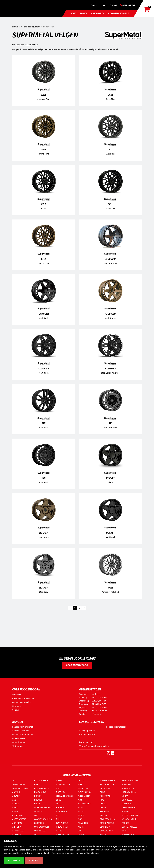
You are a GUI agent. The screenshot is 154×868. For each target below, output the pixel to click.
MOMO (81, 808)
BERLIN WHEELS (41, 788)
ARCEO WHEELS (19, 819)
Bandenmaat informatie (23, 727)
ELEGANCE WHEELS (65, 796)
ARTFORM (17, 827)
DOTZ (58, 788)
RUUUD (103, 815)
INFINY (59, 831)
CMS (36, 815)
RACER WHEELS (107, 784)
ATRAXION (17, 835)
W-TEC (125, 831)
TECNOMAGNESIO (130, 781)
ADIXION (16, 792)
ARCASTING (17, 815)
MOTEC (81, 815)
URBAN (125, 796)
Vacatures (17, 694)
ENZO (59, 804)
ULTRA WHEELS (129, 792)
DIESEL (59, 781)
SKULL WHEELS (107, 831)
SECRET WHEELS (107, 819)
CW (36, 835)
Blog (105, 5)
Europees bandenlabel (23, 735)
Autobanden (98, 13)
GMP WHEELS (62, 823)
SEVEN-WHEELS (107, 823)
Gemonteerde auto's (119, 13)
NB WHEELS (83, 823)
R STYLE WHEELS (108, 781)
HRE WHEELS (62, 827)
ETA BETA (60, 808)
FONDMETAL (62, 811)
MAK (80, 784)
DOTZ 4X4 (60, 792)
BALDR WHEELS (41, 781)
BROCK (37, 804)
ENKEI (59, 800)
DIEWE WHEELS (63, 784)
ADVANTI (16, 796)
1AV (14, 781)
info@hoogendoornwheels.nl (94, 746)
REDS (102, 792)
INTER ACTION (62, 835)
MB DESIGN (83, 788)
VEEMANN (126, 804)
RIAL (102, 800)
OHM (80, 831)
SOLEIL (103, 835)
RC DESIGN (105, 788)
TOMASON (126, 784)
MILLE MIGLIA (84, 796)
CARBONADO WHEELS (44, 808)
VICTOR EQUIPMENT (131, 815)
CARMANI (38, 811)
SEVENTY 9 (105, 827)
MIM (80, 800)
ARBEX (15, 811)
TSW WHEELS (128, 788)
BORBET (38, 796)
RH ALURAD (105, 796)
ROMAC (103, 804)
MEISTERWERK (85, 792)
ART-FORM (17, 823)
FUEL (58, 819)
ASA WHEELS (18, 831)
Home (73, 13)
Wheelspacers (19, 738)
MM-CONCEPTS (85, 804)
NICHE (81, 827)
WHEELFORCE (128, 835)
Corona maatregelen (22, 702)
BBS (36, 784)
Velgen (84, 13)
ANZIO (15, 808)
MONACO (82, 811)
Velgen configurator (31, 27)
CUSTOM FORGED (42, 827)
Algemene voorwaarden (23, 698)
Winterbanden (19, 742)
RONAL (103, 808)
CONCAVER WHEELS (43, 819)
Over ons (95, 5)
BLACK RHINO (40, 792)
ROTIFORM (105, 811)
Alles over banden (21, 731)
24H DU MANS (19, 784)
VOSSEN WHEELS (129, 827)
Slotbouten (17, 746)
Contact (113, 5)
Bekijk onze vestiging (77, 665)
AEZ (14, 800)
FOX (58, 815)
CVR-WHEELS (40, 831)
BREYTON (38, 800)
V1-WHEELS (127, 800)
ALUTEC (16, 804)
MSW (80, 819)
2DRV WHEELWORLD (21, 788)
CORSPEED (39, 823)
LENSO (81, 781)
